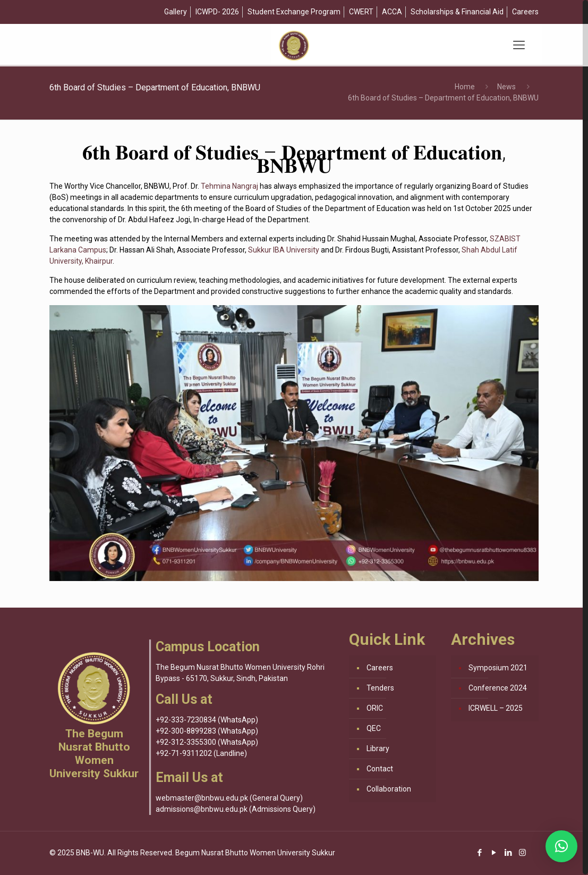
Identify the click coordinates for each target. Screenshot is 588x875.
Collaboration (389, 789)
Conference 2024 (498, 688)
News (506, 87)
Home (465, 87)
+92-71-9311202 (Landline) (201, 753)
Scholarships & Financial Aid (457, 12)
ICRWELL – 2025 (496, 708)
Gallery (176, 12)
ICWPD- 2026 (217, 12)
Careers (525, 12)
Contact (380, 769)
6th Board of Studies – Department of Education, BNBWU (443, 98)
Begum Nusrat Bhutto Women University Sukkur (255, 853)
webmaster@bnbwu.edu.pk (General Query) (229, 798)
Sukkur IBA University (284, 250)
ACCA (392, 12)
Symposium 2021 (498, 668)
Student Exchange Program (294, 12)
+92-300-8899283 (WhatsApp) (207, 731)
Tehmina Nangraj (229, 186)
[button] (561, 846)
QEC (374, 728)
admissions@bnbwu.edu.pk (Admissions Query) (236, 809)
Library (378, 748)
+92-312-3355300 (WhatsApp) (207, 742)
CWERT (361, 12)
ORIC (375, 708)
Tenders (380, 688)
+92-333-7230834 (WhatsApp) (207, 720)
